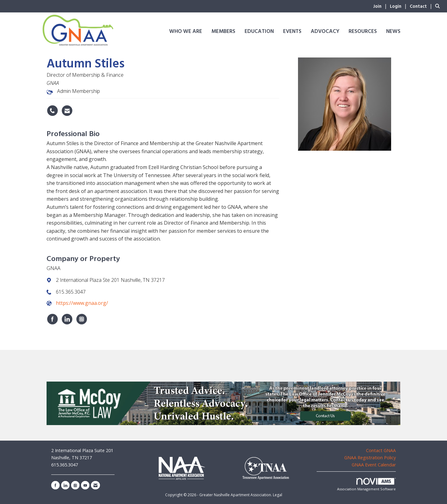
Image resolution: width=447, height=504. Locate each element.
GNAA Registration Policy (370, 458)
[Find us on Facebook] (55, 485)
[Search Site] (439, 6)
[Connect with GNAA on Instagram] (82, 319)
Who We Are (186, 32)
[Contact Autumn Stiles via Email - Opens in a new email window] (67, 111)
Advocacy (325, 32)
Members (223, 32)
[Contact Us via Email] (95, 485)
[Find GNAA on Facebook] (52, 319)
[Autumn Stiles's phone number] (52, 111)
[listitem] (381, 6)
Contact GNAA (381, 450)
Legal (278, 495)
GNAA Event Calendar (374, 465)
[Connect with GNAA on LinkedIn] (67, 319)
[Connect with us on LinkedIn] (65, 485)
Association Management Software (366, 485)
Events (292, 32)
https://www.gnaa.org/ (82, 303)
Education (259, 32)
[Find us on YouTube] (85, 485)
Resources (363, 32)
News (393, 32)
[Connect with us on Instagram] (75, 485)
